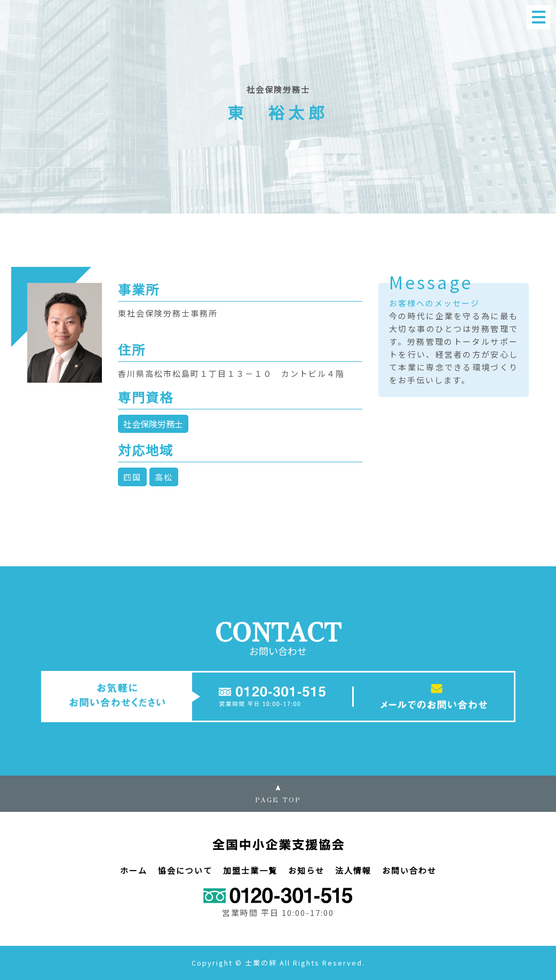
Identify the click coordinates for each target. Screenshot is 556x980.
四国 (132, 477)
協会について (185, 870)
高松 (164, 477)
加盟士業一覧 (250, 870)
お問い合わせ (409, 870)
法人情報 (353, 870)
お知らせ (306, 870)
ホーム (134, 870)
